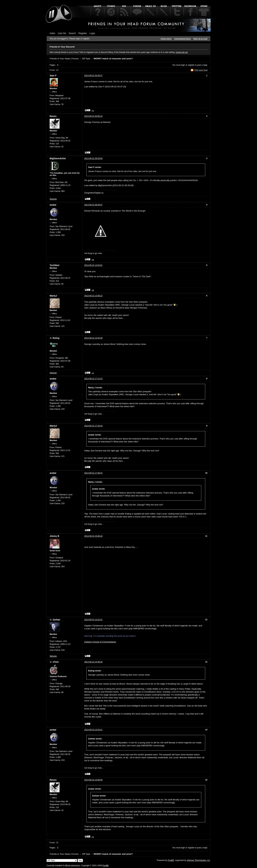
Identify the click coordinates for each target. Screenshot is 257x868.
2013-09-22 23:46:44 (93, 536)
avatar (53, 205)
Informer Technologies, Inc (198, 860)
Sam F (53, 76)
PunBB (171, 860)
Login (92, 33)
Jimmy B (54, 536)
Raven (53, 116)
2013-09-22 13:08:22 (93, 296)
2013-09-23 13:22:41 (93, 620)
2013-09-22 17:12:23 (93, 379)
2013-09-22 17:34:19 (93, 426)
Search (72, 33)
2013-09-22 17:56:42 (93, 473)
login (183, 65)
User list (62, 33)
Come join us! (182, 52)
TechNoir (55, 265)
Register (83, 33)
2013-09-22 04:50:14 (93, 116)
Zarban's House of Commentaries (100, 642)
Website (53, 199)
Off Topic (86, 59)
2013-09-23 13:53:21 (93, 730)
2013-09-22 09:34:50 (93, 158)
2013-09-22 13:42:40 (93, 338)
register (191, 65)
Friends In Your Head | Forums (64, 59)
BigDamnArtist (58, 158)
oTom (56, 662)
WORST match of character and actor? (113, 59)
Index (52, 33)
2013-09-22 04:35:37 (93, 76)
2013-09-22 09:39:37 (93, 205)
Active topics (166, 39)
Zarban (56, 620)
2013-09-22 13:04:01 (93, 265)
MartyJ (53, 296)
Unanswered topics (182, 39)
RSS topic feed (201, 70)
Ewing (56, 338)
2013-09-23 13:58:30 (93, 780)
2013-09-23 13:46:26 (93, 662)
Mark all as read (200, 39)
